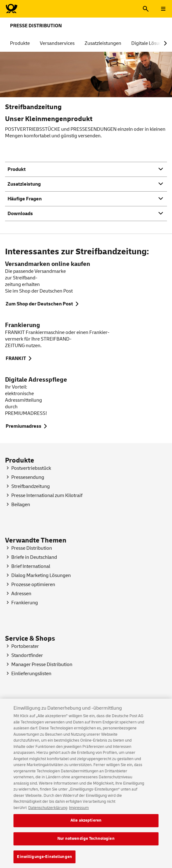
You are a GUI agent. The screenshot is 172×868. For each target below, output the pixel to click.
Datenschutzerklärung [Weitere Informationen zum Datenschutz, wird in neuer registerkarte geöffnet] (48, 812)
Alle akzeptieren (86, 824)
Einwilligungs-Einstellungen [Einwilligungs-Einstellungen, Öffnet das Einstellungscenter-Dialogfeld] (44, 861)
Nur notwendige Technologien (86, 843)
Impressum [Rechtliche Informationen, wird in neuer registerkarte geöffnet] (79, 812)
